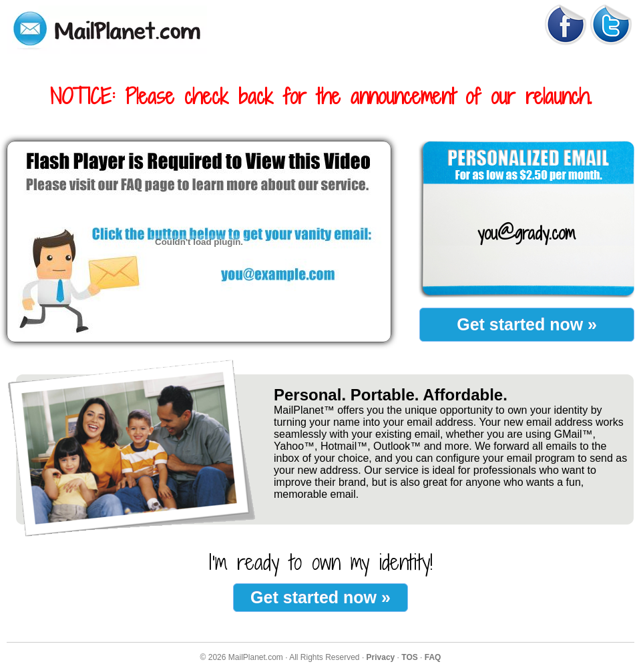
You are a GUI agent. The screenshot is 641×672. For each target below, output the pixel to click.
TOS (409, 657)
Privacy (381, 657)
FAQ (433, 657)
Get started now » (527, 324)
